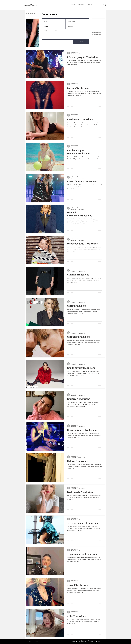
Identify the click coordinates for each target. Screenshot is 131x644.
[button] (81, 5)
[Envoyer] (81, 42)
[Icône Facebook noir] (103, 5)
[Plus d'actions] (101, 22)
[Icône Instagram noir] (106, 5)
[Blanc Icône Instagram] (99, 641)
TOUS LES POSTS (31, 14)
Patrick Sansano (36, 641)
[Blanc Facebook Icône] (97, 641)
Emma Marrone (31, 5)
